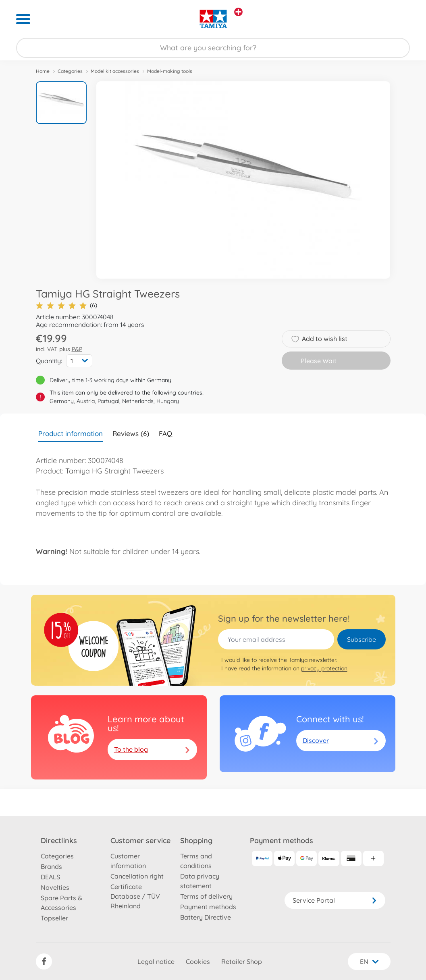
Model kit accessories (115, 71)
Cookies (198, 961)
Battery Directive (206, 917)
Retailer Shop (242, 961)
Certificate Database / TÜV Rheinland (135, 896)
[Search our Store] (213, 48)
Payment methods (208, 907)
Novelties (55, 887)
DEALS (50, 877)
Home (43, 71)
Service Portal (335, 900)
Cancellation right (137, 876)
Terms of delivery (206, 896)
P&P (77, 349)
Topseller (54, 918)
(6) (66, 305)
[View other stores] (238, 12)
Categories (70, 71)
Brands (51, 866)
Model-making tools (170, 71)
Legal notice (156, 961)
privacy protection (324, 668)
